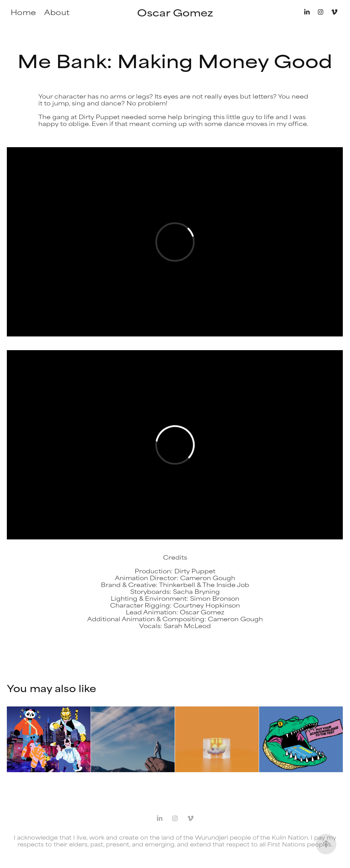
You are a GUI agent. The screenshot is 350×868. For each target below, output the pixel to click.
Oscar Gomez (175, 12)
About (57, 12)
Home (23, 12)
